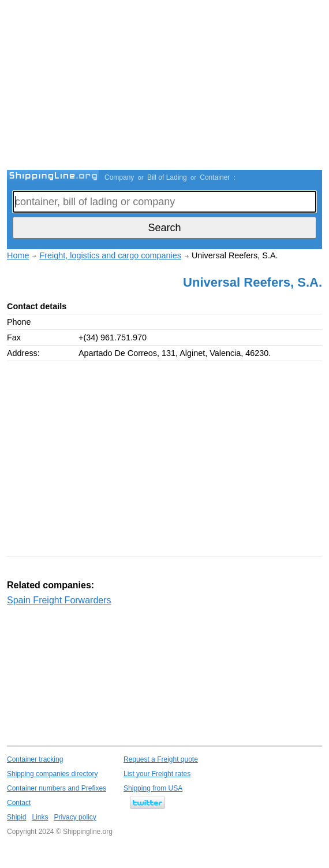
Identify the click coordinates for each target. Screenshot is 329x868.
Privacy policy (75, 817)
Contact (19, 803)
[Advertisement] (168, 87)
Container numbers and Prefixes (57, 788)
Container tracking (35, 759)
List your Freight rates (157, 774)
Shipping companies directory (52, 774)
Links (40, 817)
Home (18, 255)
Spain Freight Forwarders (59, 600)
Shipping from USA (153, 788)
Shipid (16, 817)
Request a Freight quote (161, 759)
